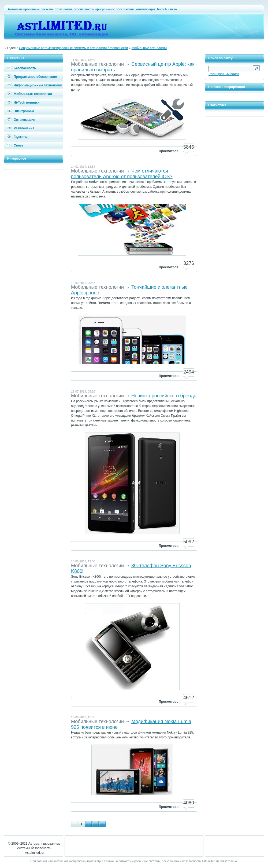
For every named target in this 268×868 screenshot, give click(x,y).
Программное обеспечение (32, 77)
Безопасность (22, 68)
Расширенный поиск (224, 74)
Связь (15, 145)
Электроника (21, 111)
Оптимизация (21, 120)
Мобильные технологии (149, 48)
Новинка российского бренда (164, 396)
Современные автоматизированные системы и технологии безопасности (74, 48)
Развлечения (21, 128)
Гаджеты (18, 137)
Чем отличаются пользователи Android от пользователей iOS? (122, 174)
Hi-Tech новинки (23, 102)
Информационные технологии (35, 85)
